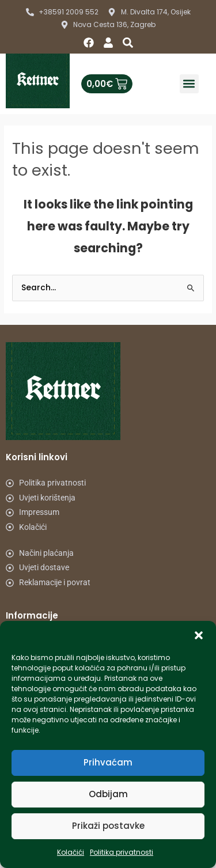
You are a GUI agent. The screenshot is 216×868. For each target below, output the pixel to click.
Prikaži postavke (108, 826)
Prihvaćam (108, 762)
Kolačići (71, 852)
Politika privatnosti (122, 852)
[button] (199, 635)
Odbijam (108, 794)
